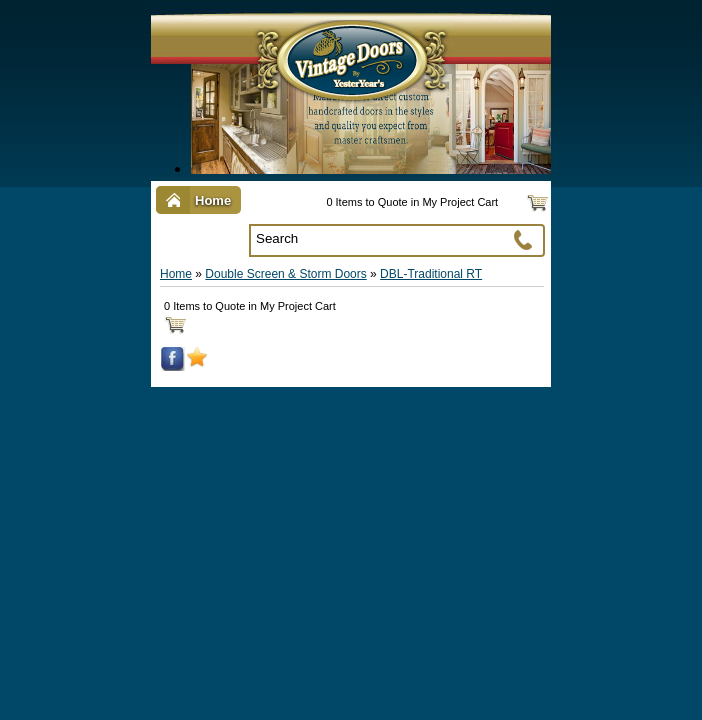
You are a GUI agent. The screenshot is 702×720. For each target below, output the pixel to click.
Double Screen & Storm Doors (285, 274)
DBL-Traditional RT (431, 274)
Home (176, 274)
